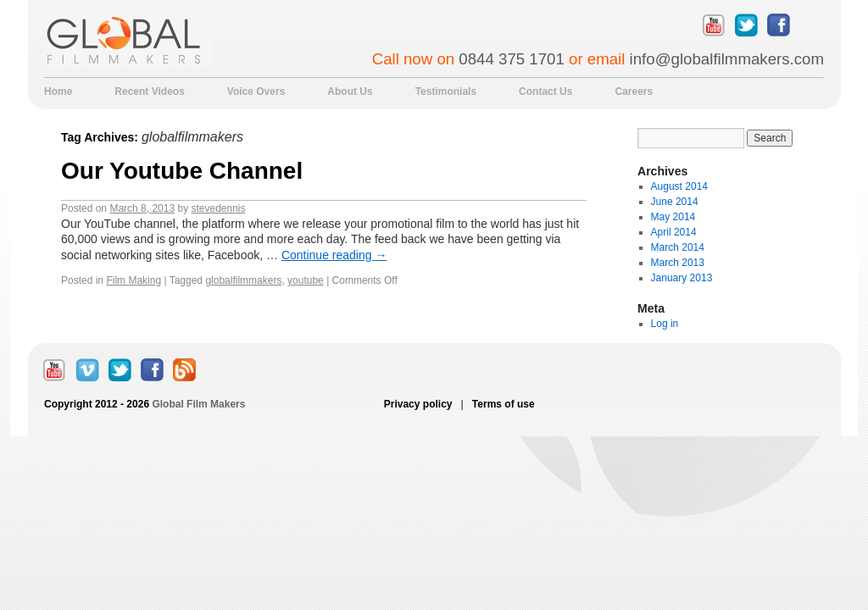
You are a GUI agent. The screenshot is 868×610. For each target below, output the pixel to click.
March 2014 (678, 247)
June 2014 (675, 202)
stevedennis (218, 208)
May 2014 (673, 217)
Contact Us (545, 91)
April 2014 (674, 232)
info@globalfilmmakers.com (727, 59)
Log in (665, 324)
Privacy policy (420, 404)
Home (58, 91)
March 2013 (678, 263)
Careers (634, 91)
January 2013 (682, 278)
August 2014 (679, 186)
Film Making (134, 280)
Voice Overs (256, 91)
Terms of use (502, 404)
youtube (306, 280)
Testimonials (446, 91)
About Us (350, 91)
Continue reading (334, 255)
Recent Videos (149, 91)
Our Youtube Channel (182, 171)
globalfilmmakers (243, 280)
